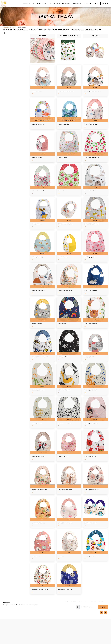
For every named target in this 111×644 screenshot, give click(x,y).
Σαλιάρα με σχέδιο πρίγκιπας (39, 233)
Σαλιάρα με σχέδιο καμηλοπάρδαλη (41, 404)
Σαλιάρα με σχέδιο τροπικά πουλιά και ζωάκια (95, 97)
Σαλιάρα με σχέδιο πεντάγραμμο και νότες (68, 439)
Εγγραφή (103, 632)
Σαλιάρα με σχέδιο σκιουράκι (39, 334)
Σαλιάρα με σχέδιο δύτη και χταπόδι (94, 543)
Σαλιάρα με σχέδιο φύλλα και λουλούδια (69, 301)
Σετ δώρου (8, 46)
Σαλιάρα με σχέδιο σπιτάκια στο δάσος (95, 507)
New (42, 92)
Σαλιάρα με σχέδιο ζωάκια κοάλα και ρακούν (68, 97)
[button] (90, 4)
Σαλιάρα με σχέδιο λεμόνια (65, 267)
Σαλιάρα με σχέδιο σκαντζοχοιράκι (94, 199)
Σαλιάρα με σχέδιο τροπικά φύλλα (67, 132)
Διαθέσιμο (69, 92)
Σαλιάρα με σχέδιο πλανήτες (66, 368)
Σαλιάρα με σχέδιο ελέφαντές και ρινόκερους (40, 508)
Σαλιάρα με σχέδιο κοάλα (65, 334)
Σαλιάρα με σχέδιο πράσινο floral (40, 199)
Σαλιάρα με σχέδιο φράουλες (66, 199)
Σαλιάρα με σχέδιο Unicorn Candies (94, 132)
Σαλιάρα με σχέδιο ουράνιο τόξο (40, 267)
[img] (42, 82)
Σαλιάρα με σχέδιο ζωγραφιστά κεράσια (95, 165)
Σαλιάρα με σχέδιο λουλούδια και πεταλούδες (40, 613)
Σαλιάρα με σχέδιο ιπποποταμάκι (93, 404)
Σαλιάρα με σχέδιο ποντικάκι (66, 576)
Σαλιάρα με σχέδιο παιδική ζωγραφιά (41, 132)
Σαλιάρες (8, 42)
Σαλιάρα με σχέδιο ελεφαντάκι (39, 96)
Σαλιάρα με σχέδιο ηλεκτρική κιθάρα (68, 404)
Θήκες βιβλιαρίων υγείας (12, 44)
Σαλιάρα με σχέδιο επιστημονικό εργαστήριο (40, 369)
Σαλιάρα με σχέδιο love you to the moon (69, 612)
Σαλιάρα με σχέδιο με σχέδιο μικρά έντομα (94, 577)
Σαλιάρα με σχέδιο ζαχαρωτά (39, 165)
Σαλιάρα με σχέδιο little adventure (41, 301)
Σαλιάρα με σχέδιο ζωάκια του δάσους (95, 334)
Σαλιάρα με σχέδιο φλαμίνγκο (92, 267)
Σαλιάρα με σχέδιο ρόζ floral (66, 473)
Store (14, 27)
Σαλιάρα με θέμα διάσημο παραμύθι (41, 543)
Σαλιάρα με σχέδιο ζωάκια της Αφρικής (95, 233)
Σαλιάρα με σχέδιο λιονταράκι (39, 438)
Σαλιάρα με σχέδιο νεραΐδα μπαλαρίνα (95, 438)
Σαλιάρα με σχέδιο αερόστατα (39, 576)
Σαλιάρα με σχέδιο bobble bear (93, 368)
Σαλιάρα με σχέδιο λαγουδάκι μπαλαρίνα (69, 543)
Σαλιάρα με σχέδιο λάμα (64, 165)
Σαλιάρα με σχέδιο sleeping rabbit (94, 301)
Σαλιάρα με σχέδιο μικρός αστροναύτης (68, 233)
